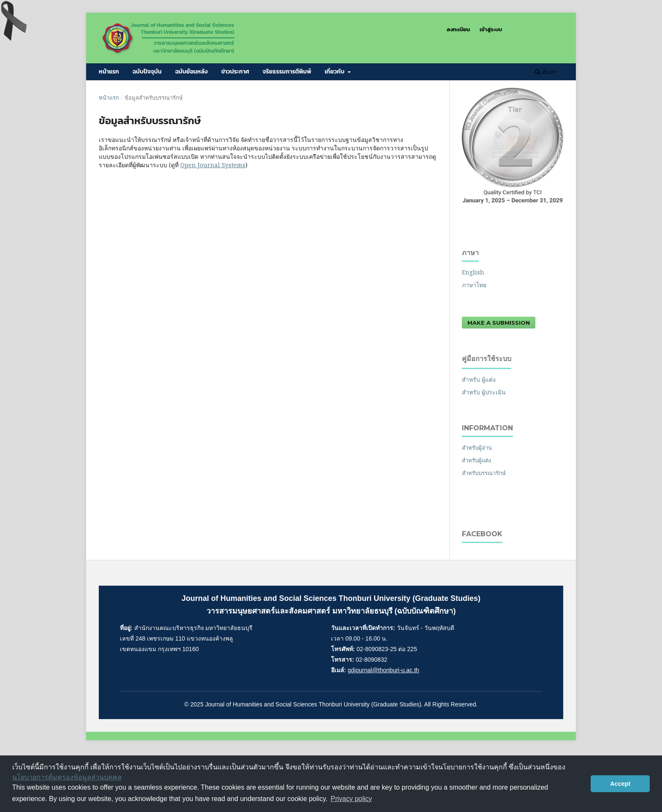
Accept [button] (620, 784)
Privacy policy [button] (351, 799)
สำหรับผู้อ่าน (477, 448)
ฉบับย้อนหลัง (191, 72)
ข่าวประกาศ (235, 72)
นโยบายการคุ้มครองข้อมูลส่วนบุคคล (67, 777)
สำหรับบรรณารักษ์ (484, 473)
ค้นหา (546, 72)
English (473, 272)
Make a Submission (499, 323)
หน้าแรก (109, 72)
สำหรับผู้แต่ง (476, 460)
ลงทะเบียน (458, 29)
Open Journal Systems (213, 165)
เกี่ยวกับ (335, 72)
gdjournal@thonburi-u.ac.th (384, 670)
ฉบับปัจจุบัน (147, 72)
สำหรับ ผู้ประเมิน (484, 392)
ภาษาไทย (474, 285)
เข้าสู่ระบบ (491, 29)
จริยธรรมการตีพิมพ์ (287, 72)
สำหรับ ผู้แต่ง (479, 379)
